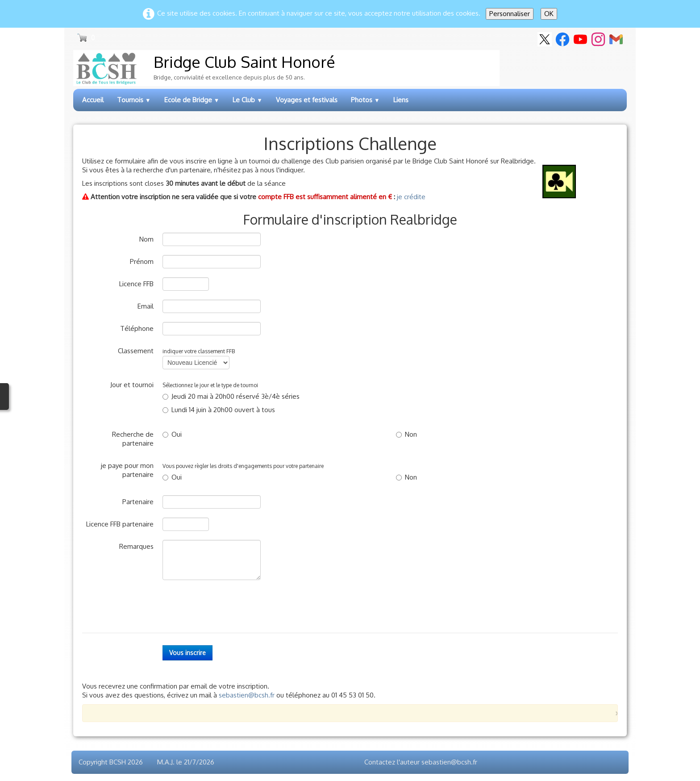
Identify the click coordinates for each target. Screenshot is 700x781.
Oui (172, 434)
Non (406, 434)
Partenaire (138, 502)
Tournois (134, 100)
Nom (146, 239)
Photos (365, 100)
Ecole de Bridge (192, 100)
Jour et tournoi (132, 385)
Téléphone (137, 328)
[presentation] (230, 606)
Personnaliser (510, 14)
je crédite (411, 197)
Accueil (93, 100)
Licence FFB (136, 284)
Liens (401, 100)
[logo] (286, 68)
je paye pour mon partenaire (127, 470)
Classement (136, 351)
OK (549, 14)
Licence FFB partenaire (120, 524)
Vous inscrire (187, 653)
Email (146, 306)
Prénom (142, 261)
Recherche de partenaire (133, 439)
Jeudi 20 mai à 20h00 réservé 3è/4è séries (231, 396)
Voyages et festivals (307, 100)
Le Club (248, 100)
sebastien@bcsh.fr (247, 695)
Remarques (136, 546)
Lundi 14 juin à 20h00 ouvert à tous (219, 410)
